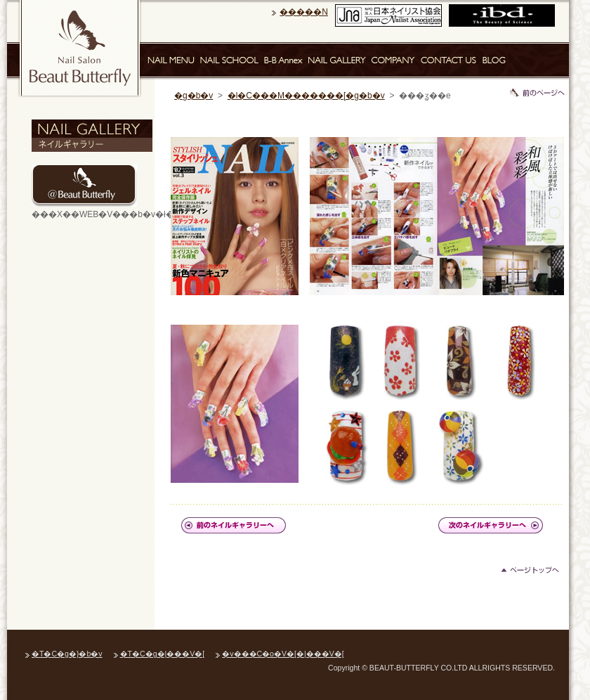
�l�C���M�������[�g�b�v (306, 96)
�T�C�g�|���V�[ (163, 654)
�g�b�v (194, 96)
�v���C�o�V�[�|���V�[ (283, 654)
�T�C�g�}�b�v (67, 654)
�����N (304, 12)
